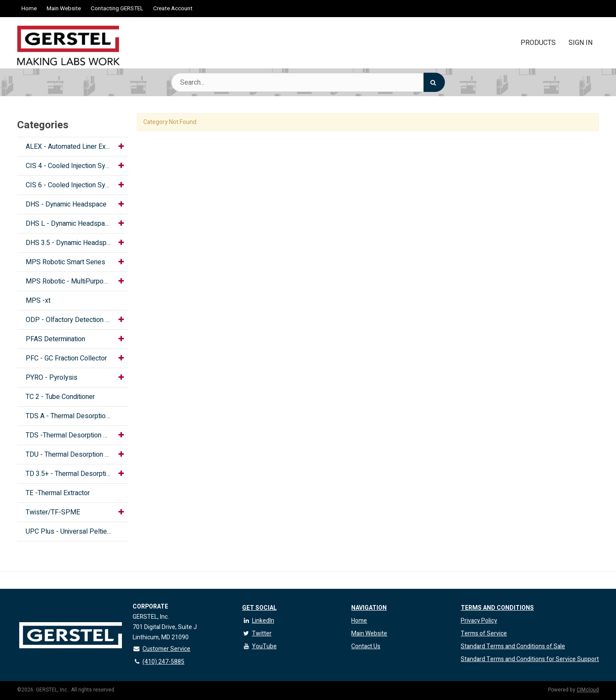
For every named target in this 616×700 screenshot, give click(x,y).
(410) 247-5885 (158, 662)
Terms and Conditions (497, 608)
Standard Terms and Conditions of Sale (513, 646)
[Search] (434, 82)
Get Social (259, 608)
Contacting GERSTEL (117, 9)
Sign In (580, 43)
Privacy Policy (479, 621)
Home (29, 9)
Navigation (369, 608)
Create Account (173, 9)
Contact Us (366, 646)
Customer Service (161, 649)
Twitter (257, 634)
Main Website (64, 9)
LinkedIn (258, 621)
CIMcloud (588, 690)
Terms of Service (484, 634)
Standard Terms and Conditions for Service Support (530, 659)
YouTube (259, 646)
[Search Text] (308, 82)
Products (538, 43)
